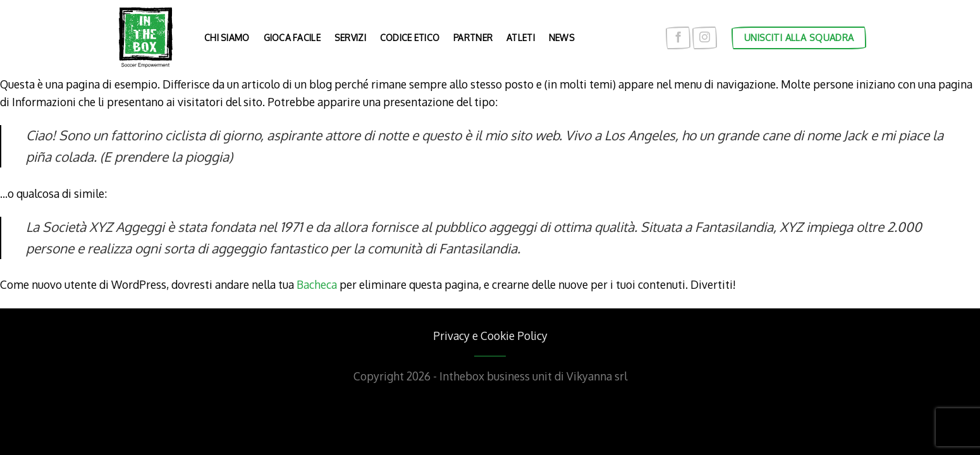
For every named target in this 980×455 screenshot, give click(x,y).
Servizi (350, 38)
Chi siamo (227, 38)
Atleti (521, 38)
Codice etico (410, 38)
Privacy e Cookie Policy (490, 336)
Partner (473, 38)
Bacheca (317, 284)
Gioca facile (292, 38)
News (562, 38)
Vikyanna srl (597, 376)
